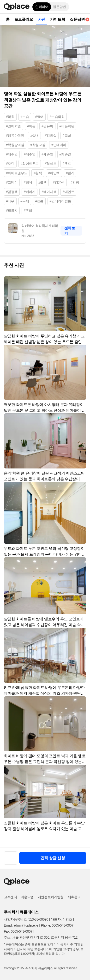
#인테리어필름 (60, 201)
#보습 (25, 117)
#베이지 (30, 192)
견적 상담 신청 (53, 858)
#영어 (39, 117)
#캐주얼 (12, 154)
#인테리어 (59, 145)
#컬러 (70, 173)
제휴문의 (74, 897)
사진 (42, 19)
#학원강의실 (15, 145)
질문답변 (59, 7)
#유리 (28, 211)
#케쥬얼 (65, 154)
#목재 (25, 201)
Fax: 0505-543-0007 (18, 931)
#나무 (10, 201)
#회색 (28, 182)
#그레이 (12, 182)
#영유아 (47, 126)
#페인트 (68, 192)
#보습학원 (57, 117)
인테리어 (42, 7)
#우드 (67, 164)
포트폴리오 (24, 19)
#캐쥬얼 (47, 154)
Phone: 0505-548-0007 (57, 925)
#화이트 (51, 164)
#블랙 (43, 182)
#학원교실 (38, 145)
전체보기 (70, 231)
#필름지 (12, 211)
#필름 (39, 201)
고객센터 (10, 897)
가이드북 (58, 19)
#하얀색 (54, 173)
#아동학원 (67, 126)
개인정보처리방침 (51, 897)
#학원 (10, 117)
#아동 (31, 126)
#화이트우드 (30, 164)
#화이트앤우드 (17, 173)
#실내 (34, 135)
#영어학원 (13, 126)
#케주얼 (30, 154)
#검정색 (12, 192)
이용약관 (27, 897)
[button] (83, 7)
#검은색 (59, 182)
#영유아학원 (15, 135)
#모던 (10, 164)
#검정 (75, 182)
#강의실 (51, 135)
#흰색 (38, 173)
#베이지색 (49, 192)
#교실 (67, 135)
